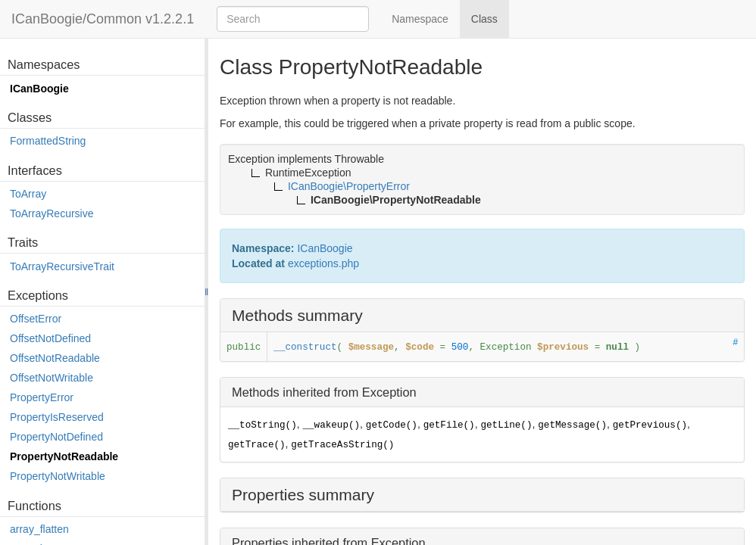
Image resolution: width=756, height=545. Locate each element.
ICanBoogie (39, 89)
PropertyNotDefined (56, 437)
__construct (305, 347)
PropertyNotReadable (64, 456)
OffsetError (36, 319)
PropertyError (42, 397)
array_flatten (39, 529)
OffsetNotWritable (52, 378)
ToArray (28, 194)
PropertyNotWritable (58, 476)
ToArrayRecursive (52, 213)
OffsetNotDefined (50, 338)
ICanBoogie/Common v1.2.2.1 (103, 19)
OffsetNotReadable (55, 358)
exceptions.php (323, 263)
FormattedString (48, 141)
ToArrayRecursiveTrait (62, 266)
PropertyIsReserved (57, 417)
